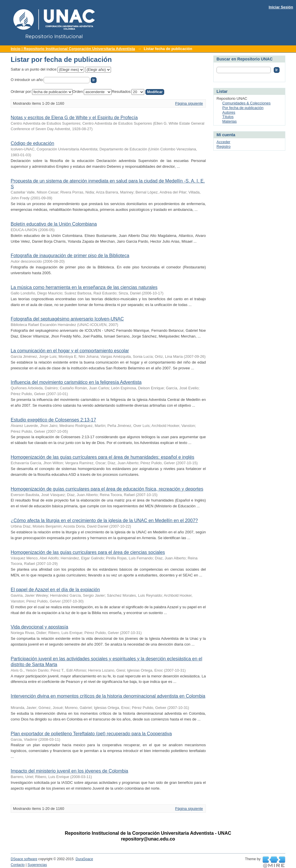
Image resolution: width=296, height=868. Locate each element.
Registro (223, 146)
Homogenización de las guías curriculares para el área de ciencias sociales (88, 552)
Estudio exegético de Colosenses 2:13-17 (53, 420)
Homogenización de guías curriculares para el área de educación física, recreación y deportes (107, 489)
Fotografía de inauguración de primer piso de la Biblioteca (70, 256)
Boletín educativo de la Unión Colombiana (54, 224)
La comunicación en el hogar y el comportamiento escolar (70, 351)
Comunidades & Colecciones (246, 103)
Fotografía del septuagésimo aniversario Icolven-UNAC (67, 319)
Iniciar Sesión (281, 7)
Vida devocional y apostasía (39, 627)
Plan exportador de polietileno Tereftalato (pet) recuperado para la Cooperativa (91, 734)
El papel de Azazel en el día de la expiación (55, 590)
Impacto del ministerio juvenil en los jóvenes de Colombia (69, 771)
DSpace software (24, 859)
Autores (229, 112)
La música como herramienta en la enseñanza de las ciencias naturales (84, 287)
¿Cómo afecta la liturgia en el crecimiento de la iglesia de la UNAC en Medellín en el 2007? (104, 520)
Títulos (228, 117)
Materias (230, 121)
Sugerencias (37, 865)
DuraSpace (84, 859)
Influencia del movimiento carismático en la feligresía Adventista (76, 382)
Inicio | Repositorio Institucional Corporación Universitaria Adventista (73, 49)
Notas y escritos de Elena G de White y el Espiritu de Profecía (74, 118)
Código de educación (32, 143)
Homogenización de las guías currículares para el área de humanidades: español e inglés (102, 457)
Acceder (223, 142)
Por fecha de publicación (243, 108)
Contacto (18, 865)
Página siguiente (189, 103)
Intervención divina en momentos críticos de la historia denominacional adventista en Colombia (108, 696)
